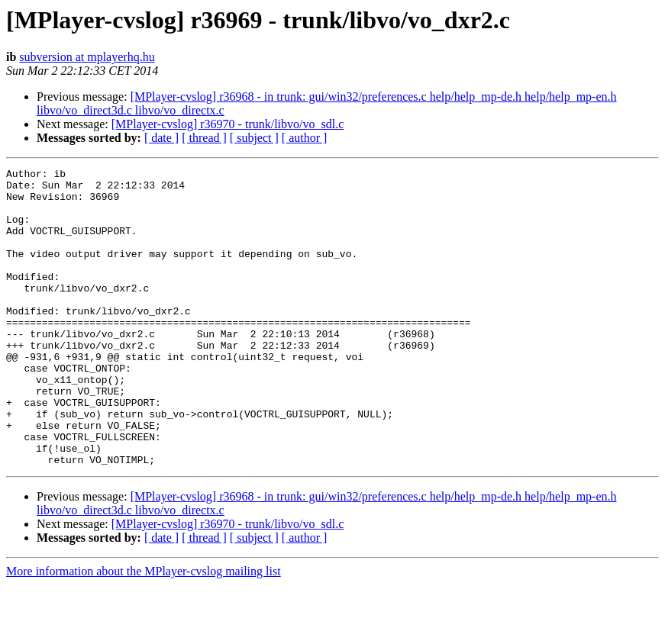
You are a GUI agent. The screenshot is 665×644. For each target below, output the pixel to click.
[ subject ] (254, 138)
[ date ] (161, 138)
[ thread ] (204, 138)
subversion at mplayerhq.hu (87, 57)
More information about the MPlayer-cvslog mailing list (144, 631)
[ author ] (305, 138)
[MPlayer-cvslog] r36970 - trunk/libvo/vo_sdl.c (228, 124)
